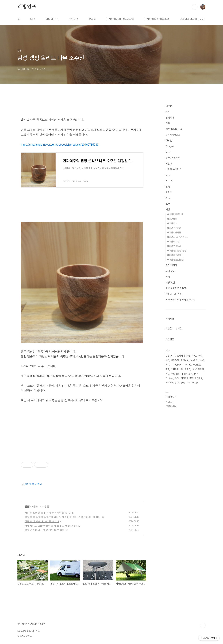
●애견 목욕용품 (174, 228)
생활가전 (194, 360)
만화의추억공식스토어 (192, 19)
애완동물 (175, 360)
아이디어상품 (192, 383)
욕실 (194, 356)
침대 (177, 383)
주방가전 (175, 374)
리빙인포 (27, 7)
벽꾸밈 (188, 365)
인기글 (179, 328)
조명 (167, 369)
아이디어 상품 (187, 378)
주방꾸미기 (170, 356)
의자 (167, 365)
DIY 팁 (169, 141)
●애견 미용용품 (174, 232)
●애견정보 (172, 219)
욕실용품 (169, 383)
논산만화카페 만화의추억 (120, 19)
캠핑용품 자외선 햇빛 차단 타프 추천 (45, 530)
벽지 (200, 356)
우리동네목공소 (173, 135)
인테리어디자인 (184, 356)
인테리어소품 (177, 369)
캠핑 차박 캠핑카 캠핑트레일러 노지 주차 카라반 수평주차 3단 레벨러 (62, 517)
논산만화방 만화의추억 (157, 19)
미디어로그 (52, 19)
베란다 (169, 164)
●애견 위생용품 (174, 246)
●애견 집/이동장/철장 (177, 251)
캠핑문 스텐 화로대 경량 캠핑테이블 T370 (47, 513)
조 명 (168, 204)
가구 (167, 374)
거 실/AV (170, 146)
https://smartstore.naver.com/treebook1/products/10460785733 (60, 145)
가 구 (168, 198)
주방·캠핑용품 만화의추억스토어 (31, 624)
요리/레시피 (171, 265)
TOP (203, 625)
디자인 (188, 369)
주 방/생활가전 (173, 158)
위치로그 (73, 19)
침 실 (168, 152)
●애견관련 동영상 (175, 214)
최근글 (169, 328)
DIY (196, 374)
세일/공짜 (170, 271)
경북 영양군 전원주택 (176, 288)
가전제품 (199, 378)
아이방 (169, 192)
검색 (195, 7)
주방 (202, 360)
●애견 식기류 (173, 242)
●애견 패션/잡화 (174, 255)
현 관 (168, 186)
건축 (168, 123)
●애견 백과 (172, 223)
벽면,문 (169, 181)
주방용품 (197, 365)
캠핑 (27, 506)
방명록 (92, 19)
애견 (168, 209)
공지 (168, 277)
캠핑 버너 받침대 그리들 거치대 (42, 521)
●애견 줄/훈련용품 (175, 260)
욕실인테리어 (198, 369)
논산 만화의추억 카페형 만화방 (180, 300)
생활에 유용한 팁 (174, 169)
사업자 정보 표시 (31, 484)
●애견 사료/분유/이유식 (178, 237)
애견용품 (185, 360)
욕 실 (168, 175)
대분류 (169, 106)
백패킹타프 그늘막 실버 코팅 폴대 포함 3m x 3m (51, 526)
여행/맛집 (170, 283)
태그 (33, 19)
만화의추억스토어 (174, 294)
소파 (190, 374)
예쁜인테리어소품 (174, 129)
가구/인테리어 (177, 365)
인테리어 (170, 118)
